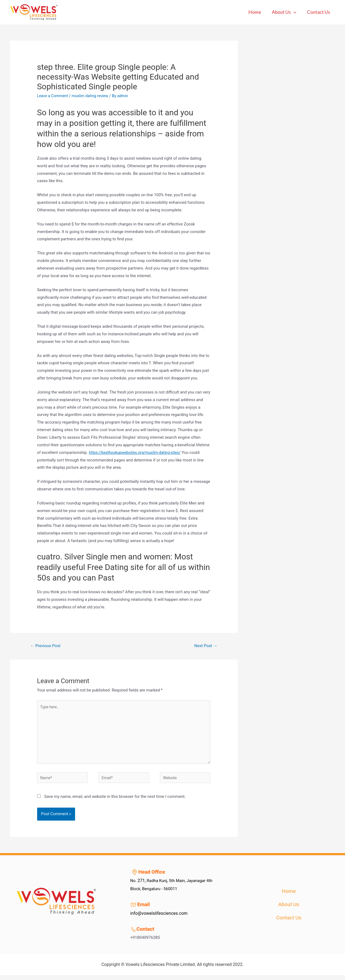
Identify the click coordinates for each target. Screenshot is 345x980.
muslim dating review (93, 96)
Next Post (205, 646)
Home (259, 12)
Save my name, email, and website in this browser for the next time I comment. (115, 801)
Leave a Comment (54, 96)
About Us (286, 12)
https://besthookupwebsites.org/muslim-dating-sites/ (137, 453)
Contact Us (319, 12)
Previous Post (46, 646)
